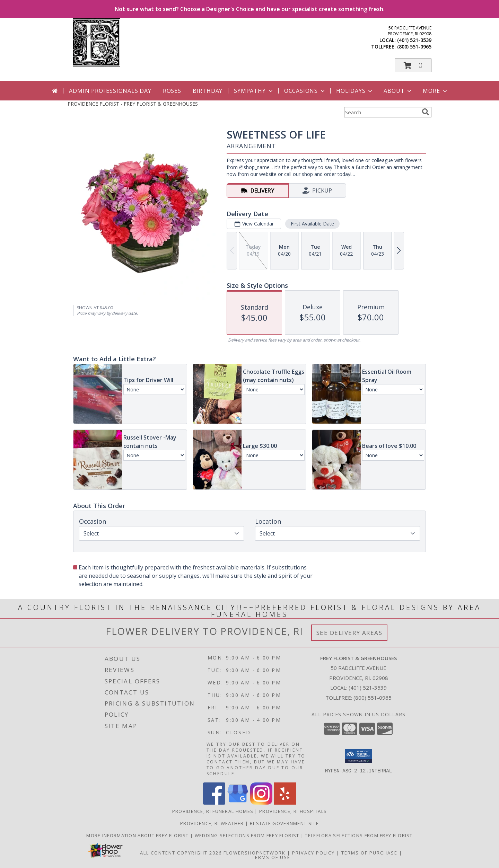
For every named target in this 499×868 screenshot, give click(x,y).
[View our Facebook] (214, 803)
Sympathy (254, 91)
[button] (413, 65)
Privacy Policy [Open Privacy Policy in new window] (313, 853)
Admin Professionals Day (110, 91)
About (398, 91)
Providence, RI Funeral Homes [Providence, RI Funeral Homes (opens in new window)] (213, 811)
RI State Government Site (284, 823)
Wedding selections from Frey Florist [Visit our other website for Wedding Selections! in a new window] (248, 835)
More (435, 91)
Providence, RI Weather (212, 823)
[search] (426, 112)
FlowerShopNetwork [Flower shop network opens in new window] (255, 853)
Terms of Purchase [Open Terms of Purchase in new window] (369, 853)
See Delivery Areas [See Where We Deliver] (349, 633)
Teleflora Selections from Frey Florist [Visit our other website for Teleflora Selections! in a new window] (359, 835)
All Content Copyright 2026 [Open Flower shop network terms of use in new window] (181, 853)
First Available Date (312, 224)
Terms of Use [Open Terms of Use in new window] (271, 857)
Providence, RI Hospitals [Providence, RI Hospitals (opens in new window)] (293, 811)
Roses (172, 91)
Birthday (208, 91)
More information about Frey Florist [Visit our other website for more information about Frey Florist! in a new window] (138, 835)
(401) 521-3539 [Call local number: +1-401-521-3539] (414, 40)
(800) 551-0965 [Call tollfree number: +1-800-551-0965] (414, 47)
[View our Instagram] (261, 803)
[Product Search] (382, 112)
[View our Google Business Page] (238, 803)
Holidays (355, 91)
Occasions (305, 91)
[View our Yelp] (285, 803)
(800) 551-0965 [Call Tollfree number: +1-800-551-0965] (373, 698)
